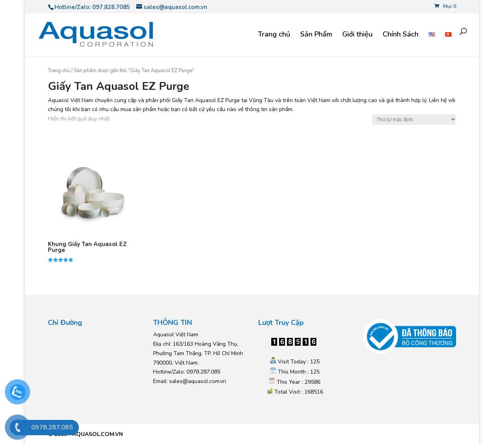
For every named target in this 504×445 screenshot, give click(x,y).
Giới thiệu (357, 35)
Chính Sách (401, 35)
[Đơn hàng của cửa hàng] (414, 119)
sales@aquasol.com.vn (198, 381)
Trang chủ (274, 35)
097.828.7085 (111, 7)
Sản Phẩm (316, 35)
